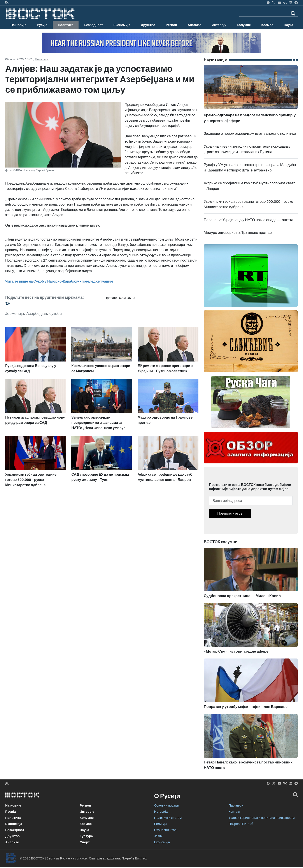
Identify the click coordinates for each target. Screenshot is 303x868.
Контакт (235, 812)
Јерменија (15, 314)
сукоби (56, 314)
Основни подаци (167, 805)
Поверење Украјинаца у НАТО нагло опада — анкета (248, 220)
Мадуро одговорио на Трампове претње (238, 233)
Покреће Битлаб (241, 824)
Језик (158, 836)
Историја (161, 812)
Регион (172, 25)
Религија (161, 824)
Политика (66, 25)
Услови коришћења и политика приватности (262, 818)
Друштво (148, 25)
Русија (42, 25)
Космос (267, 25)
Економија (122, 25)
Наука (288, 25)
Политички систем (168, 818)
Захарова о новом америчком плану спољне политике (250, 134)
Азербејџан (37, 314)
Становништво (165, 830)
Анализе (194, 25)
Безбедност (93, 25)
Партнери (236, 805)
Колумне (244, 25)
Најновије (18, 25)
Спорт (85, 842)
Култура (86, 836)
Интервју (219, 25)
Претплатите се (230, 513)
